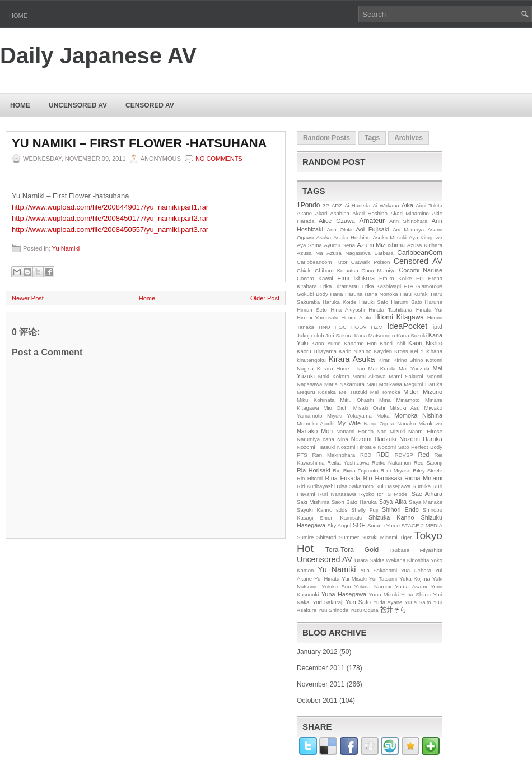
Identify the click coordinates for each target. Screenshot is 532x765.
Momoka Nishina (418, 415)
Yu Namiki (66, 248)
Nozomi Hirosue (356, 447)
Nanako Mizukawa (420, 423)
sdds (342, 510)
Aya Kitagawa (426, 237)
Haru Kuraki (414, 294)
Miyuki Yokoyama (349, 416)
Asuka (324, 237)
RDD (383, 455)
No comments (219, 159)
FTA (409, 286)
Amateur (372, 221)
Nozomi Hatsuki (316, 447)
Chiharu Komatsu (336, 270)
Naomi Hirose (425, 431)
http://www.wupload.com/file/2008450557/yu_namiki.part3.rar (110, 229)
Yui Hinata (327, 579)
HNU (325, 327)
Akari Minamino (410, 213)
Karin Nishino (355, 351)
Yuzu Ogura (364, 610)
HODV (359, 327)
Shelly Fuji (365, 510)
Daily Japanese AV (98, 55)
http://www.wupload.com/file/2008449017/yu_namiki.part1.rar (110, 207)
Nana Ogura (379, 423)
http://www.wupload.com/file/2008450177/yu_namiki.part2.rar (110, 218)
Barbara (384, 253)
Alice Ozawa (337, 221)
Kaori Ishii (392, 343)
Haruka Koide (339, 302)
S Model (398, 494)
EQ (420, 278)
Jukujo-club (311, 335)
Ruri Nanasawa (337, 494)
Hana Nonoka (381, 294)
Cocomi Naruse (421, 270)
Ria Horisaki (314, 470)
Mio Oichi (336, 408)
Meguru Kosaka (316, 392)
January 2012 (317, 652)
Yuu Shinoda (333, 610)
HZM (377, 327)
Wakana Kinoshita (407, 560)
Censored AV (150, 105)
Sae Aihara (427, 494)
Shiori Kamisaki (341, 518)
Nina (343, 439)
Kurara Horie (333, 368)
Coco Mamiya (379, 270)
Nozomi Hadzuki (374, 439)
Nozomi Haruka (421, 439)
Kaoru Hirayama (317, 351)
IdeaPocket (407, 326)
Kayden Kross (391, 351)
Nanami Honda (355, 431)
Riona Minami (423, 478)
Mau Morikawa (384, 384)
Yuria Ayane (388, 602)
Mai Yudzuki (414, 368)
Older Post (265, 298)
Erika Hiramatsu (339, 286)
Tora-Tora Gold (352, 550)
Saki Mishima (313, 502)
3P (326, 205)
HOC (341, 327)
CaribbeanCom (420, 253)
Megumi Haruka (423, 384)
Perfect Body (427, 447)
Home (18, 16)
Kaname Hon (360, 343)
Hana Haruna (346, 294)
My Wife (349, 423)
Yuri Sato (358, 602)
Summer (349, 537)
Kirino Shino (408, 360)
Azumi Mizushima (381, 245)
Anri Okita (339, 229)
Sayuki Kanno (314, 510)
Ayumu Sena (339, 245)
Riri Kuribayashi (316, 486)
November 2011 (321, 684)
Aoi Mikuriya (408, 229)
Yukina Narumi (373, 586)
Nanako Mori (315, 431)
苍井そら (393, 610)
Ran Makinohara (334, 455)
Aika (407, 205)
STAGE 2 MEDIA (422, 525)
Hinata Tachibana (390, 310)
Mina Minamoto (399, 400)
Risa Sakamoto (355, 486)
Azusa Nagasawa (349, 253)
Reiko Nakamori (391, 463)
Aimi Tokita (429, 205)
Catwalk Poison (371, 262)
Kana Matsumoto (375, 335)
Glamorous (429, 286)
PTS (302, 455)
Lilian (358, 368)
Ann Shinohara (408, 221)
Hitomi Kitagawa (399, 317)
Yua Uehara (416, 570)
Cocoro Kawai (315, 278)
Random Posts (326, 138)
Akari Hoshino (370, 213)
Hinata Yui (429, 310)
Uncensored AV (78, 105)
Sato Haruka (361, 502)
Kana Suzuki (412, 335)
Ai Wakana (386, 205)
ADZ (337, 205)
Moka (383, 416)
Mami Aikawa (369, 376)
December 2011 (321, 668)
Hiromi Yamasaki (318, 317)
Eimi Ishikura (356, 278)
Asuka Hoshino (352, 237)
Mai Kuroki (382, 368)
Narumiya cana (316, 439)
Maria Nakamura (344, 384)
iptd (438, 327)
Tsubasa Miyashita (416, 550)
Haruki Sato (374, 302)
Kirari (384, 360)
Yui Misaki (354, 579)
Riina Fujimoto (361, 470)
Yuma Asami (411, 586)
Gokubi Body (312, 294)
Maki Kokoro (334, 376)
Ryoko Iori (372, 494)
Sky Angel (339, 525)
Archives (409, 138)
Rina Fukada (343, 478)
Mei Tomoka (385, 392)
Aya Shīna (309, 245)
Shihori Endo (400, 509)
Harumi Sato (407, 302)
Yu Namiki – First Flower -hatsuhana (139, 143)
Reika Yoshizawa (348, 463)
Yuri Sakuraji (328, 602)
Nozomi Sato (394, 447)
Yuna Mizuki (384, 594)
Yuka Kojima (415, 579)
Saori (338, 502)
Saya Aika (393, 502)
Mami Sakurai (406, 376)
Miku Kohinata (316, 400)
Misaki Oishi (369, 408)
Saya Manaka (426, 502)
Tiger (406, 537)
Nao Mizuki (391, 431)
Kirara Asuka (351, 359)
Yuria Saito (418, 602)
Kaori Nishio (425, 343)
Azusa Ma (310, 253)
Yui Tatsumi (383, 579)
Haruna (434, 302)
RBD (366, 455)
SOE (359, 525)
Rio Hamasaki (382, 478)
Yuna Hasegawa (344, 594)
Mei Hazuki (353, 392)
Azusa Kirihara (425, 245)
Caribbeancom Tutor (322, 262)
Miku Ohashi (357, 400)
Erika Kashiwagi (381, 286)
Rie (337, 470)
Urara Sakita (369, 560)
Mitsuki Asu (405, 408)
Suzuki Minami (380, 537)
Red (424, 455)
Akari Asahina (332, 213)
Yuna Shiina (416, 594)
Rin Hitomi (310, 478)
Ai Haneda (357, 205)
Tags (372, 138)
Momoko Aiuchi (316, 423)
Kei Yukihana (426, 351)
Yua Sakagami (379, 570)
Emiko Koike (395, 278)
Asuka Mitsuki (389, 237)
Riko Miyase (396, 470)
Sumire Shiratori (317, 537)
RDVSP (404, 455)
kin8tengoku (311, 360)
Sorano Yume (384, 525)
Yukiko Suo (337, 586)
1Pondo (308, 205)
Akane (304, 213)
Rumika (422, 486)
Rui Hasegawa (393, 486)
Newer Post (28, 298)
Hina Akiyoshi (347, 310)
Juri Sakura (339, 335)
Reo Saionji (428, 463)
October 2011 (317, 701)
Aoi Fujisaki (373, 229)
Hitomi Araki (356, 317)
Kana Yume (326, 343)
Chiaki (304, 270)
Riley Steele (428, 470)
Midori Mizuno (423, 392)
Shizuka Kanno (391, 517)
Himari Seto (312, 310)
